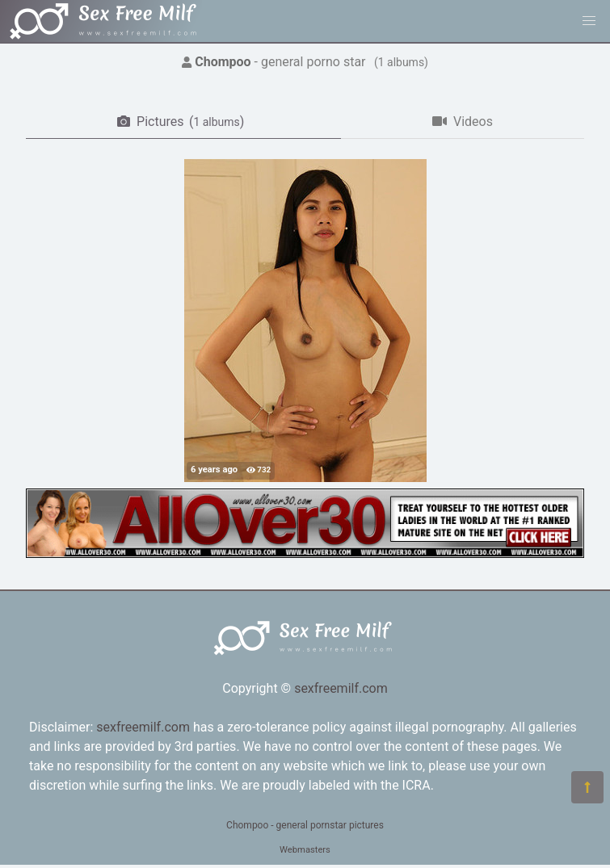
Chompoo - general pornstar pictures (305, 825)
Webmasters (305, 850)
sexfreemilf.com (341, 688)
